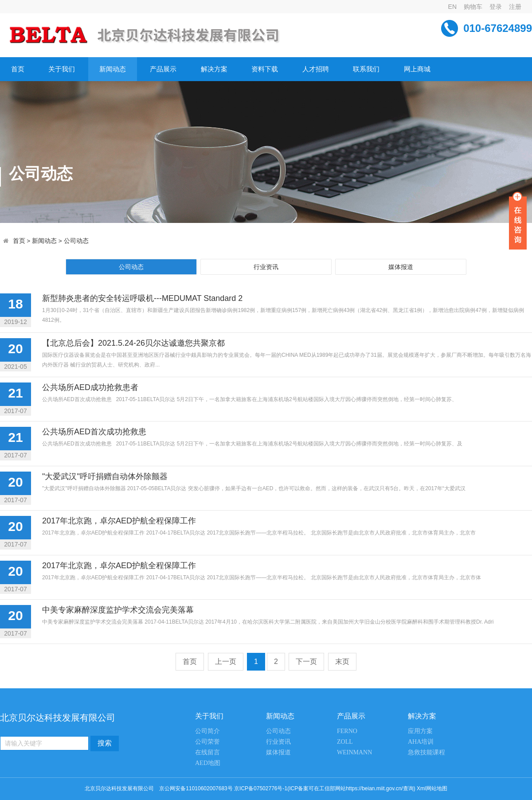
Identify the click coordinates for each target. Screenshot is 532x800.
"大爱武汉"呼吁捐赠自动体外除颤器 (105, 476)
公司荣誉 (207, 742)
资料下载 (265, 69)
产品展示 (163, 69)
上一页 (226, 661)
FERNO (347, 731)
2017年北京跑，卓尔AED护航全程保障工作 (119, 521)
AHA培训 (421, 742)
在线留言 (207, 752)
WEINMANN (354, 752)
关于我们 (62, 69)
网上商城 (417, 69)
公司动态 (76, 241)
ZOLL (345, 742)
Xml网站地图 (432, 788)
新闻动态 (113, 69)
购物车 (473, 7)
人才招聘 (316, 69)
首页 (18, 69)
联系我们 (366, 69)
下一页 (306, 661)
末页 (342, 661)
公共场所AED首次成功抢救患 (94, 432)
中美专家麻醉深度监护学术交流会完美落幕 (118, 610)
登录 (496, 7)
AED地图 (208, 763)
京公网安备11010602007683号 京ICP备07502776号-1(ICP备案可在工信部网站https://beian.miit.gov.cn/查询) (287, 788)
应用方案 (420, 731)
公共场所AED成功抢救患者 (90, 387)
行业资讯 (266, 267)
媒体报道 (401, 267)
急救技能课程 (426, 752)
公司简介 (207, 731)
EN (452, 7)
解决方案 (214, 69)
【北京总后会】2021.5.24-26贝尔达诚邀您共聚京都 (133, 343)
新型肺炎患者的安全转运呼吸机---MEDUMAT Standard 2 (142, 298)
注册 (515, 7)
